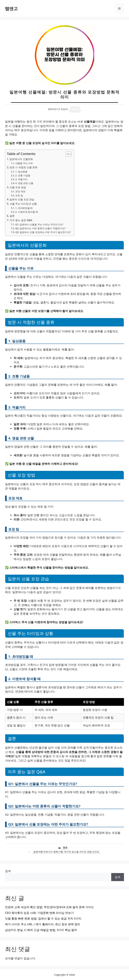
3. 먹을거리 (21, 179)
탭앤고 (11, 8)
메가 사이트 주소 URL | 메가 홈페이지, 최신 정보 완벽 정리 (43, 924)
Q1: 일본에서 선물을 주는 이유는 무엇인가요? (39, 224)
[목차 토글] (67, 154)
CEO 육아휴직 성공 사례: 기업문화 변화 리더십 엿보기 (39, 913)
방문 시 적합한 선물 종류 (24, 167)
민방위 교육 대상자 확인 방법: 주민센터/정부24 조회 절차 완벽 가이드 (49, 907)
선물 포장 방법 (18, 187)
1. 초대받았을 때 (24, 208)
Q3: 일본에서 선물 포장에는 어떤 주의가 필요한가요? (43, 232)
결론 (12, 216)
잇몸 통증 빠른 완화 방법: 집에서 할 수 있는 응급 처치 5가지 (43, 918)
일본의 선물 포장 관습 (22, 199)
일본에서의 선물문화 (21, 159)
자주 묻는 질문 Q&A (21, 220)
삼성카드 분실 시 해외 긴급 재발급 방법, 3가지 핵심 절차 (41, 930)
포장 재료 (20, 191)
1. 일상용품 (21, 172)
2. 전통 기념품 (23, 175)
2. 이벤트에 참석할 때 (27, 212)
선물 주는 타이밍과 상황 (23, 204)
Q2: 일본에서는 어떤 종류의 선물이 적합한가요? (40, 228)
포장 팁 (19, 195)
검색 (8, 871)
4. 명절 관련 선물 (24, 183)
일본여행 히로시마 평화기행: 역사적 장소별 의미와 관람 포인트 (66, 852)
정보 (65, 847)
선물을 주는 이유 (24, 163)
